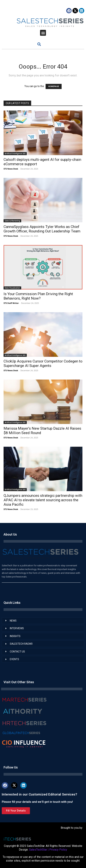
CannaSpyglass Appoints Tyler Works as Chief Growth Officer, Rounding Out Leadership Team (42, 229)
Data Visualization (12, 288)
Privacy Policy (58, 850)
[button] (43, 33)
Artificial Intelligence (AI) (15, 154)
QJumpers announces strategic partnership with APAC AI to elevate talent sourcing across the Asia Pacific (43, 500)
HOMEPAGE (54, 86)
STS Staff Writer (11, 303)
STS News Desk (11, 169)
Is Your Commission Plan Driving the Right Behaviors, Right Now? (38, 296)
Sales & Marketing (12, 221)
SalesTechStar (38, 850)
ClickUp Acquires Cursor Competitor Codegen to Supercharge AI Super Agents (43, 363)
